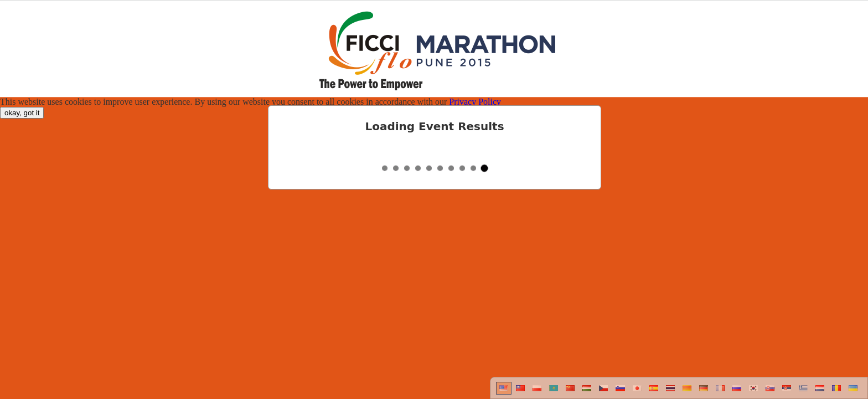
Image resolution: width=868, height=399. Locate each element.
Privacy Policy (475, 102)
